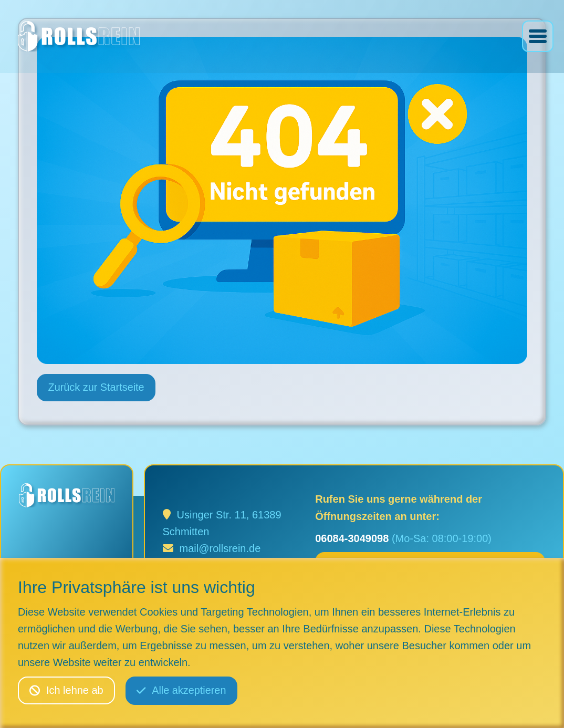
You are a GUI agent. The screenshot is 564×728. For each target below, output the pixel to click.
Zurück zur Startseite (97, 388)
